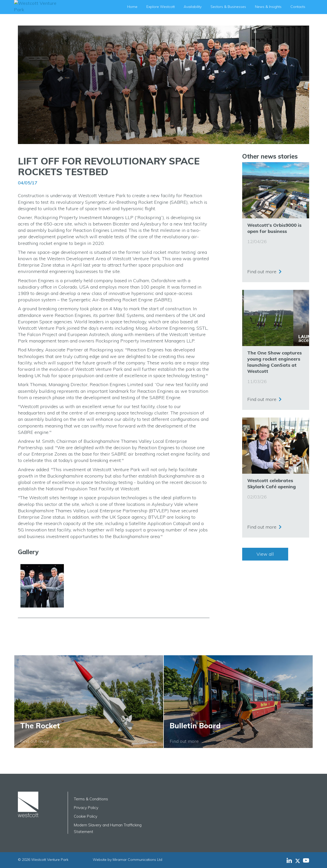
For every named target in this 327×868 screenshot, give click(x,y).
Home (132, 7)
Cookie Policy (86, 816)
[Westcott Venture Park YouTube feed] (306, 860)
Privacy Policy (86, 808)
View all (265, 554)
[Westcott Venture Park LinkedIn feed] (289, 860)
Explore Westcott (161, 7)
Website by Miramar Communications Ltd (127, 860)
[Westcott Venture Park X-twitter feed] (299, 860)
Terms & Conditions (91, 799)
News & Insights (268, 7)
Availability (193, 7)
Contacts (298, 7)
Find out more (262, 270)
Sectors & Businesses (228, 7)
